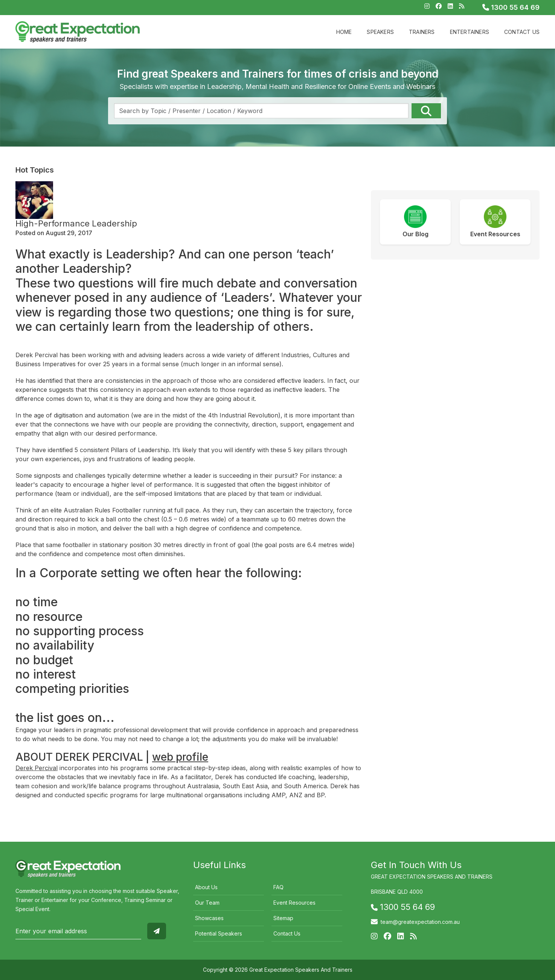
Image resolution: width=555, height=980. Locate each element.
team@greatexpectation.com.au (420, 922)
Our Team (207, 903)
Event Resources (294, 903)
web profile (180, 757)
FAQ (278, 887)
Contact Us (522, 32)
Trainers (422, 32)
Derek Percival (37, 768)
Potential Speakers (219, 933)
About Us (206, 887)
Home (344, 32)
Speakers (380, 32)
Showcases (209, 918)
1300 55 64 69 (511, 7)
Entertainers (470, 32)
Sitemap (283, 918)
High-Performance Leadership (76, 223)
